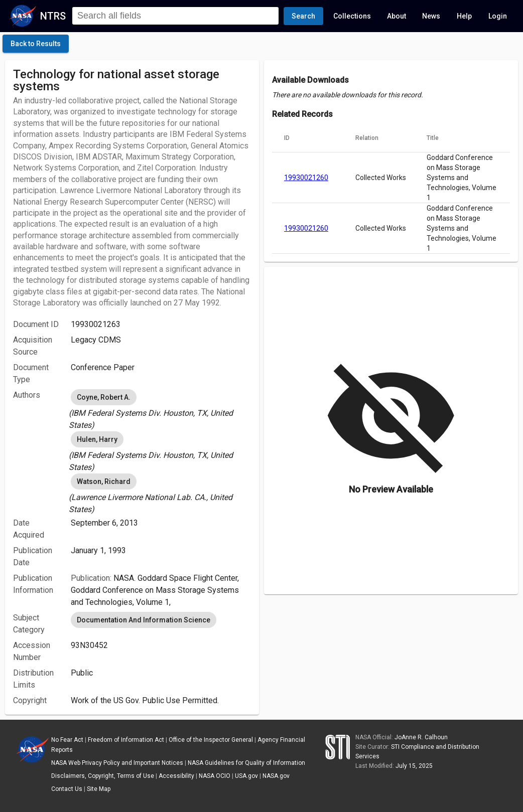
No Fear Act (67, 740)
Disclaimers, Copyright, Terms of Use (103, 776)
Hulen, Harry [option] (97, 439)
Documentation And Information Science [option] (144, 620)
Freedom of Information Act (126, 740)
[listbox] (161, 409)
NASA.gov (276, 776)
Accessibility (176, 776)
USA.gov (246, 776)
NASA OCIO (215, 776)
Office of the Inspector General (211, 740)
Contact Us (67, 789)
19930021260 (306, 178)
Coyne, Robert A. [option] (104, 397)
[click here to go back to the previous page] (36, 44)
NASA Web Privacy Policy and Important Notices (117, 763)
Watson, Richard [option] (104, 481)
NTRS (53, 16)
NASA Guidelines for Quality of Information (246, 763)
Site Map (99, 789)
